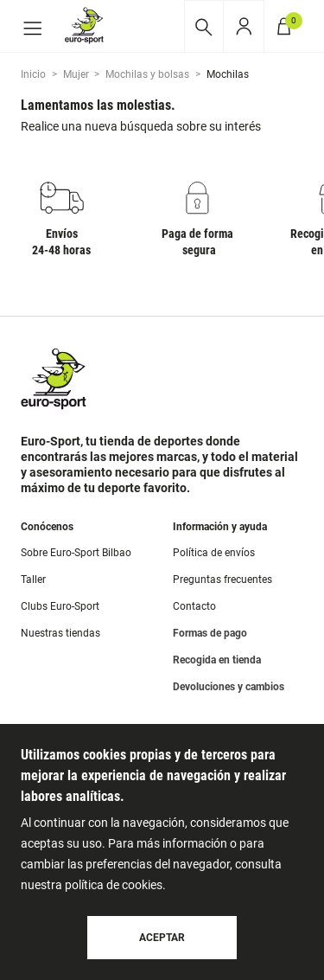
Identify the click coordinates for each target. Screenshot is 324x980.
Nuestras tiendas (60, 633)
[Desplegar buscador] (203, 26)
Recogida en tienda (217, 660)
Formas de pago (210, 633)
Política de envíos (214, 553)
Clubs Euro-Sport (60, 606)
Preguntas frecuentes (222, 580)
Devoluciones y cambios (229, 687)
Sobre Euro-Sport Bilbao (76, 553)
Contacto (194, 606)
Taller (33, 580)
